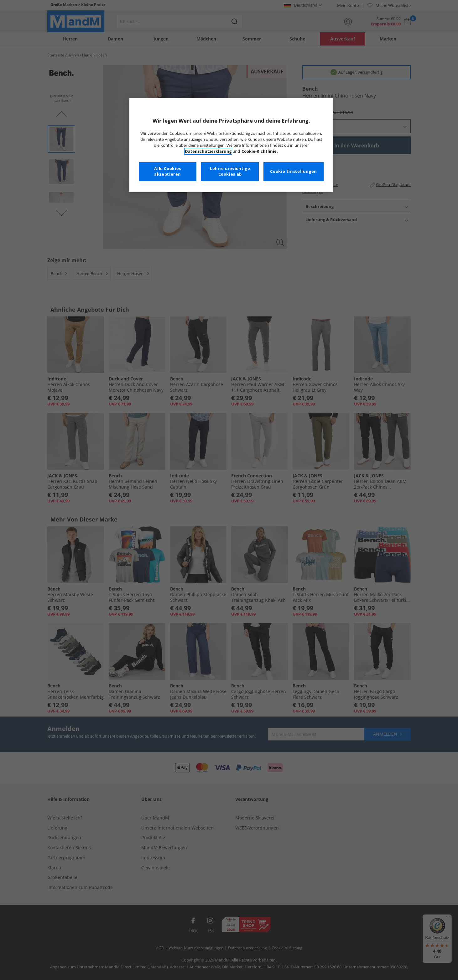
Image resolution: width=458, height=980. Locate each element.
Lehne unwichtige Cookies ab (230, 171)
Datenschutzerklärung (208, 151)
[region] (231, 145)
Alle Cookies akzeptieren (168, 171)
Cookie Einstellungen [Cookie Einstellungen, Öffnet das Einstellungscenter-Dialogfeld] (294, 171)
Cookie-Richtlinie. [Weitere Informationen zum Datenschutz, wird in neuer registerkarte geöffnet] (260, 151)
